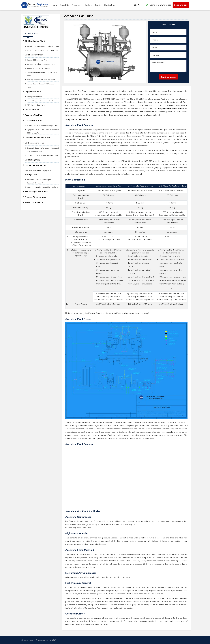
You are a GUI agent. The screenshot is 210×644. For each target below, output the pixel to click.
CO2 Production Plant (35, 41)
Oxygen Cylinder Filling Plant (38, 137)
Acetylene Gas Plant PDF (77, 119)
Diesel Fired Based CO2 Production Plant (43, 46)
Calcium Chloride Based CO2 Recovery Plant (42, 74)
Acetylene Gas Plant (34, 115)
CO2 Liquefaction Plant (35, 165)
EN (137, 5)
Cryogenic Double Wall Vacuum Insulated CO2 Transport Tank (43, 150)
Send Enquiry (181, 5)
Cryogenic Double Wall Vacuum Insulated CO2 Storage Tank (43, 131)
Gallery (88, 5)
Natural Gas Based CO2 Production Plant (43, 50)
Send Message (168, 77)
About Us (64, 5)
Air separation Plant (34, 97)
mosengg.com (43, 640)
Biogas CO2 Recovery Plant (37, 60)
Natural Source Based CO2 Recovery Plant (41, 85)
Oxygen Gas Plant (33, 92)
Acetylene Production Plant (170, 108)
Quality (98, 5)
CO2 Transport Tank (34, 143)
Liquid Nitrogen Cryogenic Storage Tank (42, 187)
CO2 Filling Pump (33, 160)
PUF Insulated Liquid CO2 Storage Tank (42, 126)
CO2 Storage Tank (33, 120)
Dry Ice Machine (32, 109)
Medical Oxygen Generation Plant (40, 101)
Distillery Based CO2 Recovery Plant (41, 80)
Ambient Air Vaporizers (35, 197)
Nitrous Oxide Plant (34, 202)
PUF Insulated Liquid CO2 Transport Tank (43, 155)
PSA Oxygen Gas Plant (36, 105)
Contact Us (110, 5)
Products (76, 5)
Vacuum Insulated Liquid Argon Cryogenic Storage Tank (39, 181)
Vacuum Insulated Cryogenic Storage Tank (38, 173)
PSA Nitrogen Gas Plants (36, 191)
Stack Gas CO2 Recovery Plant (39, 68)
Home (54, 5)
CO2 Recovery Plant (34, 55)
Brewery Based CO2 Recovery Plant (41, 64)
